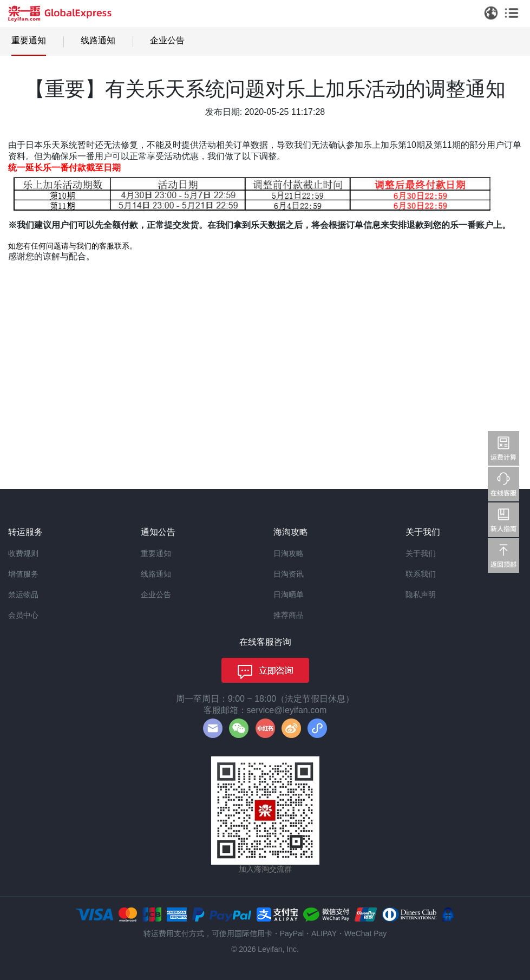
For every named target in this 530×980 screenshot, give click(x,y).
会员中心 (23, 615)
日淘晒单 (289, 594)
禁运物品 (23, 594)
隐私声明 (421, 594)
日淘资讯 (289, 574)
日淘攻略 (289, 553)
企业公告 (167, 40)
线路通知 (98, 40)
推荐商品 (289, 615)
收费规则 (23, 553)
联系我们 (421, 574)
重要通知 (29, 40)
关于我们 (421, 553)
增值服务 (23, 574)
